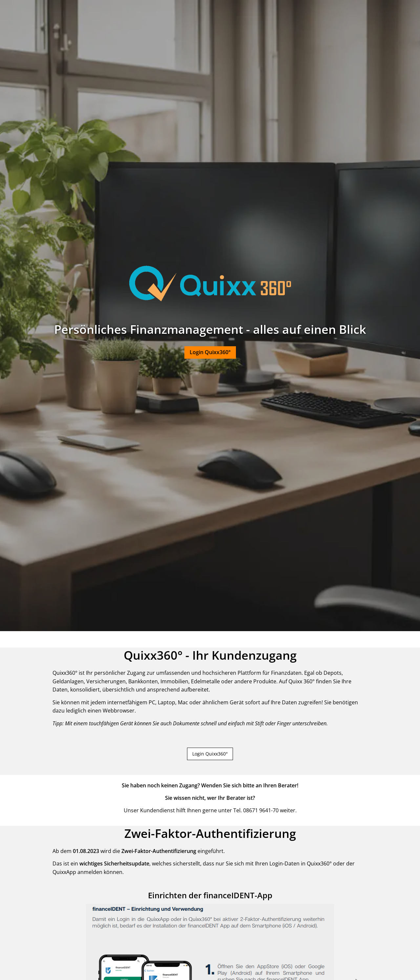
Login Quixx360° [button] (210, 754)
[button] (210, 352)
